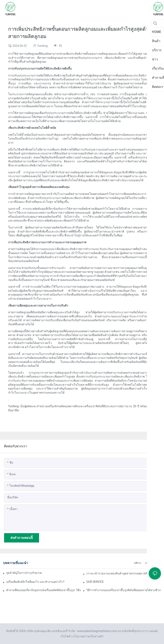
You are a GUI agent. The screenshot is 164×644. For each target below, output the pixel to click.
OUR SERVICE (95, 582)
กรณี (148, 563)
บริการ (138, 563)
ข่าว (157, 563)
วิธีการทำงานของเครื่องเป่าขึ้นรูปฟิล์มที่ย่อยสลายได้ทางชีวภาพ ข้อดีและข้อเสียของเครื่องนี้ (124, 590)
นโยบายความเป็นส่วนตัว (88, 636)
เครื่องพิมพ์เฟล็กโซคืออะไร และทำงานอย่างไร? (35, 582)
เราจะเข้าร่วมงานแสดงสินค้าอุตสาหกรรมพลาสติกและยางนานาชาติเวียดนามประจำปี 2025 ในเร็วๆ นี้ (124, 573)
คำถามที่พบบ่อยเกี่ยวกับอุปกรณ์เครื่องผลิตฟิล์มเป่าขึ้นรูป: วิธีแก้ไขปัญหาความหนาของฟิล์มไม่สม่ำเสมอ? (43, 590)
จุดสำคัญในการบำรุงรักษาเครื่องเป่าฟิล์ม (24, 573)
